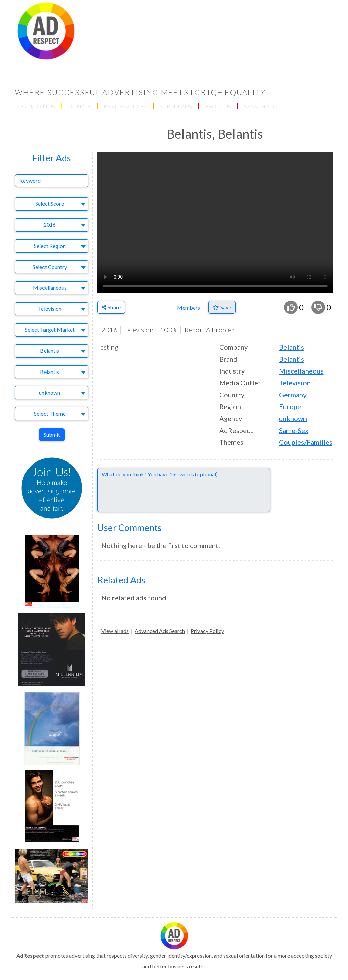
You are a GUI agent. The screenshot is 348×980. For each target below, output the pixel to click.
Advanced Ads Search (160, 631)
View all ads (115, 631)
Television (139, 330)
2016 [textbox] (50, 225)
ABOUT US (218, 106)
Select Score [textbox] (50, 204)
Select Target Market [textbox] (50, 330)
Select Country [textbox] (50, 267)
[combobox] (52, 204)
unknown (293, 418)
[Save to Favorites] (222, 307)
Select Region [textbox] (50, 246)
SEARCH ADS (261, 106)
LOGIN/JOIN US (35, 106)
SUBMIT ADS (176, 106)
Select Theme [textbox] (50, 413)
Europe (290, 406)
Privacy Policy (207, 631)
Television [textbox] (50, 308)
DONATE (79, 106)
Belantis (292, 347)
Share (111, 307)
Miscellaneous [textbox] (50, 287)
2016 (109, 330)
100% (169, 330)
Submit (52, 434)
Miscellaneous (301, 371)
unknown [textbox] (50, 392)
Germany (293, 395)
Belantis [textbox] (50, 351)
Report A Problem (211, 330)
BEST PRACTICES (125, 106)
